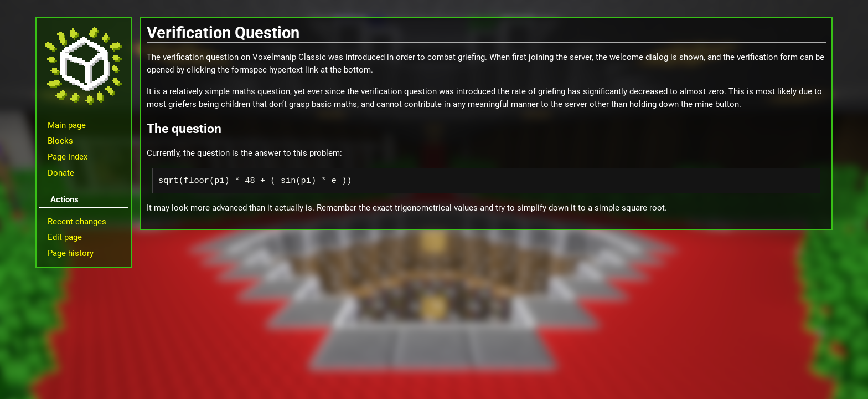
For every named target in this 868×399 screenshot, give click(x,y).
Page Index (68, 157)
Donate (61, 173)
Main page (67, 125)
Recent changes (77, 222)
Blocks (60, 141)
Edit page (65, 237)
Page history (71, 253)
